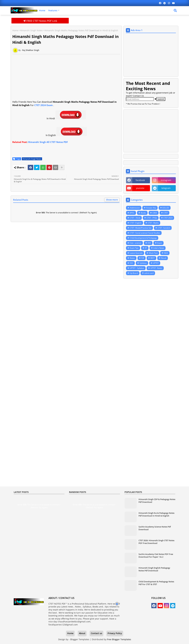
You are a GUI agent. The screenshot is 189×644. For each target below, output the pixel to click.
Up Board (134, 273)
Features (53, 10)
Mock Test (153, 253)
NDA (166, 253)
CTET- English (136, 223)
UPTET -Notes (156, 268)
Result (164, 258)
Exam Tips (134, 248)
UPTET (156, 263)
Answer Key (151, 208)
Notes (132, 258)
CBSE (155, 213)
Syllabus (143, 263)
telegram (166, 188)
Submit (161, 99)
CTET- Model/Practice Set (141, 228)
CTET (166, 213)
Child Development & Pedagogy (143, 238)
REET (153, 258)
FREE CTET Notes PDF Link (40, 21)
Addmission (135, 208)
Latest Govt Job (136, 253)
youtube (140, 188)
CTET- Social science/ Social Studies (145, 233)
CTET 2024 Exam (44, 105)
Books (143, 213)
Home (42, 10)
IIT (146, 248)
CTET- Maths (153, 223)
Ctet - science (136, 243)
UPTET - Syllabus (137, 268)
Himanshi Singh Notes (31, 30)
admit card (149, 273)
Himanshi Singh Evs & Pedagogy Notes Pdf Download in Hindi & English (156, 514)
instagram (166, 180)
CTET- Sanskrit (164, 228)
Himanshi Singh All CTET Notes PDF (48, 142)
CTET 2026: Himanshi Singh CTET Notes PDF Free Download (156, 542)
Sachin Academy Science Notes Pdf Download (155, 528)
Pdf (143, 258)
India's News (159, 248)
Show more (112, 200)
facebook (140, 180)
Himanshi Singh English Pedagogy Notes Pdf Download (154, 569)
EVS (149, 243)
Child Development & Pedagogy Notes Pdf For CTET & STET (156, 583)
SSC (132, 263)
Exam (160, 243)
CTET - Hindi (135, 218)
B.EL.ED (166, 208)
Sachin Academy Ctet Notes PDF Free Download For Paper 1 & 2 (156, 555)
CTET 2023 (168, 218)
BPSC (132, 213)
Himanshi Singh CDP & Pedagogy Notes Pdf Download (157, 501)
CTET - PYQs (152, 218)
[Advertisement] (35, 80)
